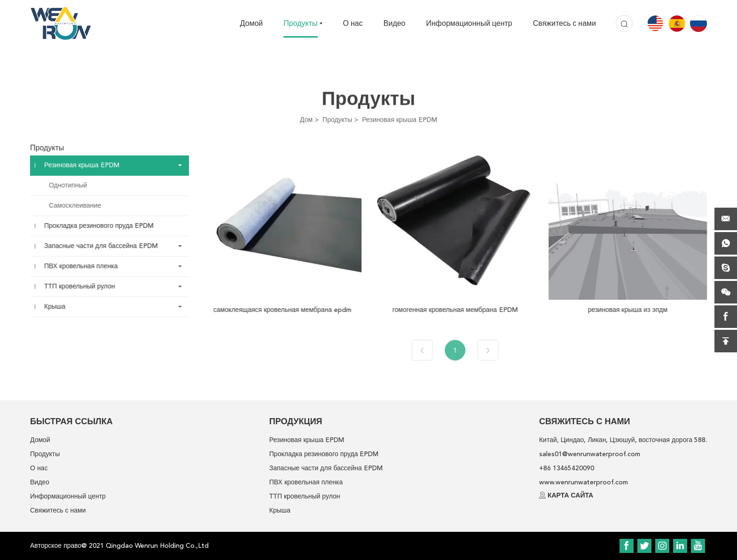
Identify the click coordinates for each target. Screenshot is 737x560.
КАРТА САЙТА (570, 495)
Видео (395, 23)
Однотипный (62, 185)
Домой (252, 23)
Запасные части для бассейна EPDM (95, 246)
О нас (353, 23)
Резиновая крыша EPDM (400, 120)
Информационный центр (469, 23)
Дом (306, 120)
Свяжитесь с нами (565, 23)
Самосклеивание (69, 206)
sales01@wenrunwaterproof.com (590, 454)
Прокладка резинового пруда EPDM (93, 226)
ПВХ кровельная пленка (75, 266)
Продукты (300, 23)
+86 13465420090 (567, 468)
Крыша (49, 307)
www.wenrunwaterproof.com (584, 482)
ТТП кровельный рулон (74, 286)
